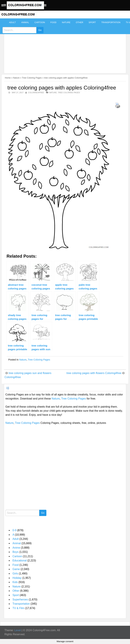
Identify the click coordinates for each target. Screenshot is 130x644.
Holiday (17, 578)
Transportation (111, 22)
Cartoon (40, 22)
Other (80, 22)
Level (18, 630)
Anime (16, 548)
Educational (20, 561)
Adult (12, 22)
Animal (25, 22)
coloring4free (36, 93)
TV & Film (18, 608)
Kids (15, 582)
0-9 (14, 530)
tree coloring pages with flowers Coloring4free (94, 373)
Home (8, 78)
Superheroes (20, 600)
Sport (92, 22)
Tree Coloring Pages (32, 78)
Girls (15, 574)
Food (53, 22)
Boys (16, 552)
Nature (66, 22)
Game (16, 569)
